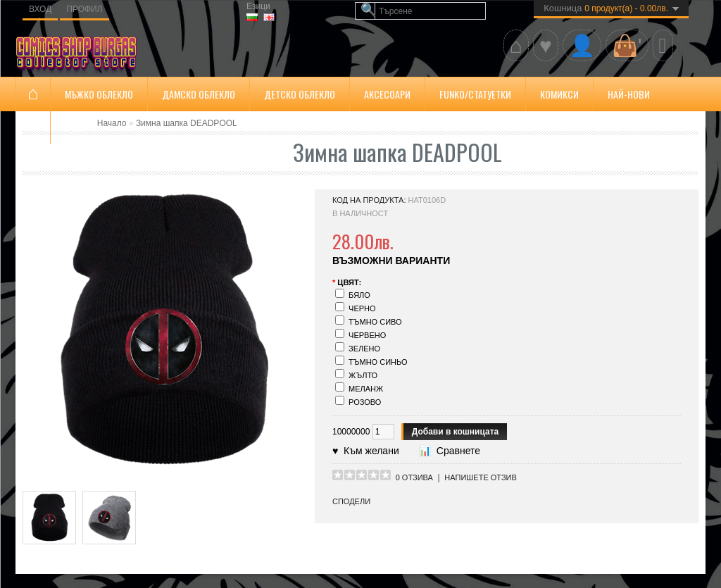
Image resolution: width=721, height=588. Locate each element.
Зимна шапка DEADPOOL (187, 123)
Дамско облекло (199, 94)
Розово (365, 402)
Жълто (363, 375)
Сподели (351, 501)
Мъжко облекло (99, 94)
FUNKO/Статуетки (475, 94)
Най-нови (629, 94)
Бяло (359, 295)
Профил (84, 9)
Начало (112, 123)
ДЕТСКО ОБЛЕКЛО (300, 94)
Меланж (366, 389)
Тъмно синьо (378, 362)
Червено (367, 335)
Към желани (368, 451)
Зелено (364, 349)
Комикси (559, 94)
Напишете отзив (481, 477)
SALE (74, 127)
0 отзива (414, 477)
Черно (362, 308)
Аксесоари (387, 94)
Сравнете (456, 451)
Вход (40, 9)
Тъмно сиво (375, 322)
